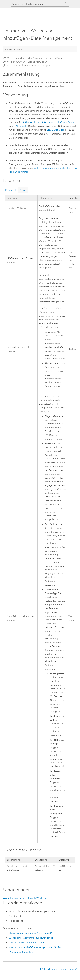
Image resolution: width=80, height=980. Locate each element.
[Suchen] (66, 4)
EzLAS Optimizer (56, 130)
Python (23, 190)
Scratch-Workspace (38, 900)
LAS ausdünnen (66, 122)
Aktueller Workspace (15, 900)
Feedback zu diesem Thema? (60, 971)
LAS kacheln (21, 126)
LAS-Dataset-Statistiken (21, 953)
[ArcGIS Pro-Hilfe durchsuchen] (37, 4)
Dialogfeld (10, 190)
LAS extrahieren (49, 122)
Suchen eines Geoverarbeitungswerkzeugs (31, 939)
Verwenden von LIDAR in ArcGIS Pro (28, 944)
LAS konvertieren (31, 122)
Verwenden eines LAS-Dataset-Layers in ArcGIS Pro (35, 949)
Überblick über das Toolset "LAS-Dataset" (30, 934)
